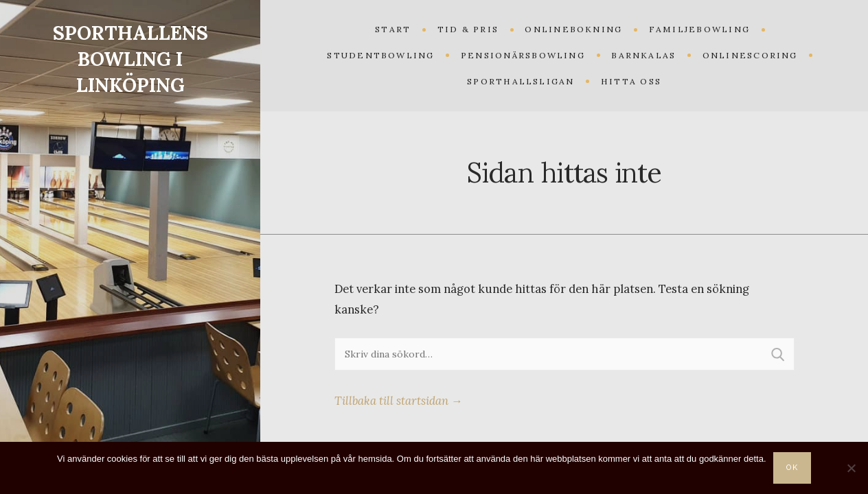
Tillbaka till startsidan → (399, 401)
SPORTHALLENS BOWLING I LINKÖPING (130, 59)
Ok (792, 468)
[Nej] (851, 468)
